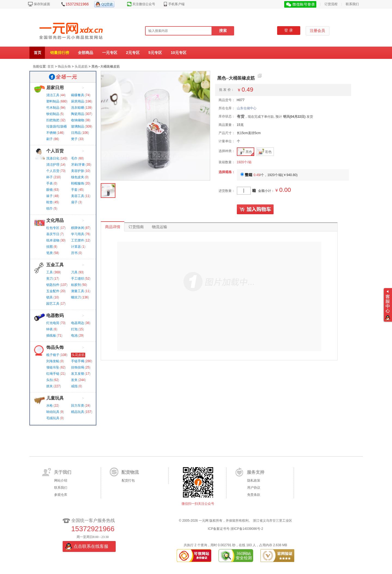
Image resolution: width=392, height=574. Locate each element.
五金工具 (55, 265)
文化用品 (55, 220)
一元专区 (110, 53)
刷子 (50, 139)
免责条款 (254, 495)
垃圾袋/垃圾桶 (56, 126)
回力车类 (78, 406)
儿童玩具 (55, 398)
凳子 (74, 139)
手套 (74, 190)
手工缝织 (78, 279)
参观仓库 (61, 495)
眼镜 (50, 190)
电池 (74, 336)
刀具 (74, 272)
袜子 (50, 196)
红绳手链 (53, 374)
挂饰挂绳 (78, 367)
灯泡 (74, 329)
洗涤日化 (53, 158)
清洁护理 (53, 165)
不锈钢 (51, 133)
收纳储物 (78, 120)
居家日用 (55, 88)
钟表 (50, 329)
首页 (38, 53)
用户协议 (254, 488)
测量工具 (78, 291)
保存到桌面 (42, 4)
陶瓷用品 (78, 114)
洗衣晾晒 (78, 108)
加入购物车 (255, 210)
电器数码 (55, 315)
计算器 (76, 247)
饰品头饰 (64, 67)
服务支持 (256, 472)
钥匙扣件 (53, 285)
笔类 (50, 253)
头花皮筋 (81, 67)
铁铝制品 (53, 114)
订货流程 (331, 4)
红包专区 (53, 228)
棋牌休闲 (78, 228)
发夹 (74, 380)
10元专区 (179, 53)
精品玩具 (78, 412)
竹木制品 (53, 108)
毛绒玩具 (53, 418)
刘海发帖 (53, 361)
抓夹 (50, 386)
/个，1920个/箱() (269, 175)
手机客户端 (176, 4)
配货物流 (130, 472)
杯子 (50, 177)
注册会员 (317, 31)
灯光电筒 (53, 323)
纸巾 (50, 209)
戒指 (74, 386)
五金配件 (53, 291)
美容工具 (78, 196)
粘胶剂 (76, 285)
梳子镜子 (53, 355)
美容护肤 (78, 171)
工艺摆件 (78, 240)
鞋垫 (50, 202)
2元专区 (133, 53)
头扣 (50, 380)
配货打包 (128, 481)
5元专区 (155, 53)
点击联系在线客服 (91, 546)
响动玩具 (53, 412)
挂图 (50, 247)
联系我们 (352, 4)
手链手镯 (78, 361)
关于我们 (63, 472)
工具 (50, 272)
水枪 (50, 406)
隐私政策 (254, 481)
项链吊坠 (53, 367)
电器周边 (78, 323)
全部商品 (85, 53)
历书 (74, 253)
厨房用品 (78, 101)
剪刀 (50, 279)
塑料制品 (53, 101)
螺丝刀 (76, 297)
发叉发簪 (78, 374)
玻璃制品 (78, 126)
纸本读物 (53, 240)
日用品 (76, 133)
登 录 (289, 30)
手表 (50, 183)
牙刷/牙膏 (78, 165)
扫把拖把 (53, 120)
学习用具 (78, 234)
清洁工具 (53, 95)
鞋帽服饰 (78, 183)
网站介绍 (61, 481)
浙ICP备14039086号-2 (247, 529)
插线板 (51, 336)
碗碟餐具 (78, 95)
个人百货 (55, 151)
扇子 (74, 202)
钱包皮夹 (78, 177)
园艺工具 (53, 304)
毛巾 (74, 158)
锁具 (50, 297)
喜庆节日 (53, 234)
